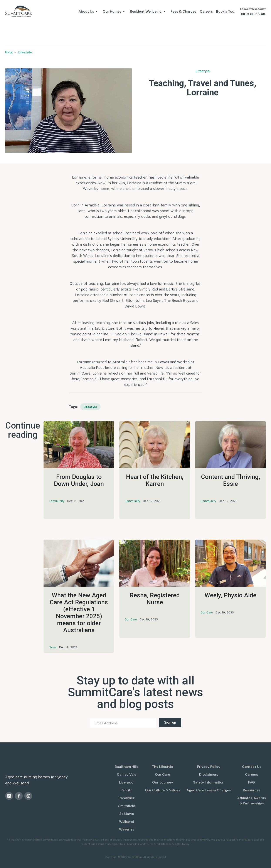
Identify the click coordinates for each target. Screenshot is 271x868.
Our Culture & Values (162, 790)
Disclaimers (209, 774)
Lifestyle (25, 52)
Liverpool (127, 782)
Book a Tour (226, 11)
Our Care (131, 619)
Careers (206, 11)
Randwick (127, 798)
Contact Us (252, 767)
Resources (252, 790)
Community (57, 501)
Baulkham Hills (127, 767)
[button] (89, 12)
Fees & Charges (183, 11)
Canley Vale (127, 774)
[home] (19, 11)
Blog (9, 52)
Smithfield (127, 806)
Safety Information (209, 782)
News (53, 647)
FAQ (252, 782)
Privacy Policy (209, 767)
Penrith (127, 790)
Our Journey (163, 782)
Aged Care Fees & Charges (209, 790)
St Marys (127, 814)
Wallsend (127, 822)
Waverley (127, 829)
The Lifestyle (162, 767)
